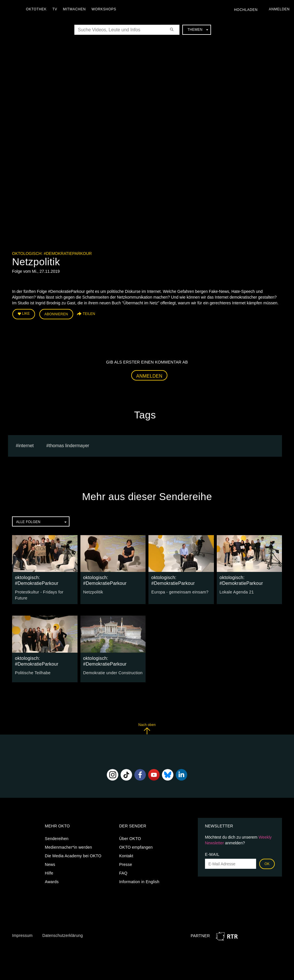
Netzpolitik (93, 591)
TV (56, 9)
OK (267, 863)
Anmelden (149, 375)
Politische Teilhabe (32, 672)
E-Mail (212, 854)
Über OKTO (130, 838)
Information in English (139, 881)
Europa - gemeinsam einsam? (179, 591)
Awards (52, 881)
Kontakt (126, 855)
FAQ (123, 872)
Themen (198, 30)
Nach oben (147, 728)
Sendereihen (57, 838)
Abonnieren (56, 314)
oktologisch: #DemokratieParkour (52, 253)
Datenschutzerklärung (62, 935)
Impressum (22, 935)
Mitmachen (76, 9)
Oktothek (38, 9)
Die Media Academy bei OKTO (73, 855)
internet (26, 445)
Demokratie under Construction (112, 672)
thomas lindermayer (69, 445)
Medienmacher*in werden (68, 846)
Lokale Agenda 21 (236, 591)
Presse (126, 864)
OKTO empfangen (136, 846)
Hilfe (49, 872)
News (50, 864)
